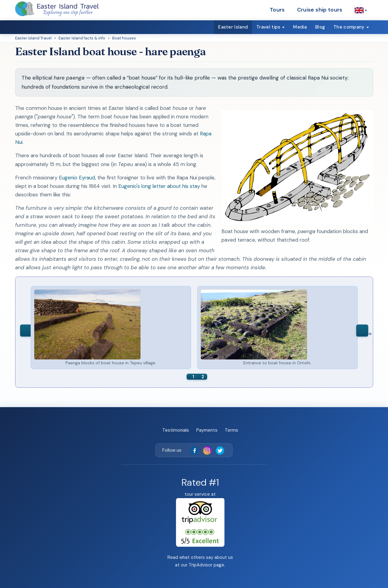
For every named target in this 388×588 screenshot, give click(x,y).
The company (349, 27)
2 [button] (203, 377)
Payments (207, 430)
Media (300, 27)
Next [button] (362, 331)
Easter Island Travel (33, 38)
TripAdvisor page (206, 565)
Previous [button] (26, 331)
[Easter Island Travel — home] (57, 9)
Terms (231, 430)
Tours (277, 10)
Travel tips (268, 27)
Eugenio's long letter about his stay (159, 186)
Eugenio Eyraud (77, 178)
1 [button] (193, 377)
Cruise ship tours (320, 10)
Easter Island (233, 27)
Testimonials (176, 430)
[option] (111, 328)
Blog (320, 27)
